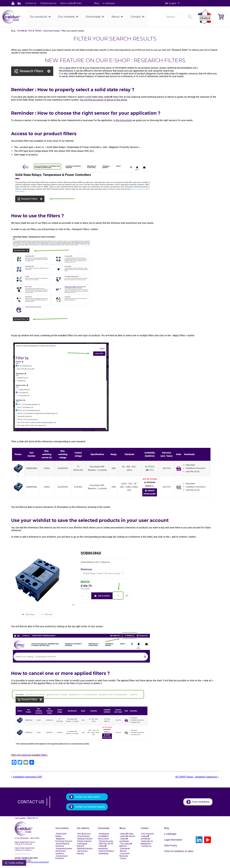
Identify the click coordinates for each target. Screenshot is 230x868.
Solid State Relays (51, 31)
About (116, 17)
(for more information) (40, 862)
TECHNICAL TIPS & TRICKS (29, 31)
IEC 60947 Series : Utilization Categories (196, 777)
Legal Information (173, 840)
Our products (39, 17)
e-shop (67, 68)
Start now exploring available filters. (29, 755)
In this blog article (123, 120)
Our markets (66, 17)
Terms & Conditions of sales (179, 851)
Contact (136, 17)
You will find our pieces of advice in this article (103, 100)
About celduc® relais (71, 3)
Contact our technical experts (90, 807)
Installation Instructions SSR (27, 777)
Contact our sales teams (87, 797)
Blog (96, 3)
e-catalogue (109, 3)
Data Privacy (171, 845)
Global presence (48, 3)
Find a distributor (201, 802)
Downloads (93, 17)
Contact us (31, 3)
